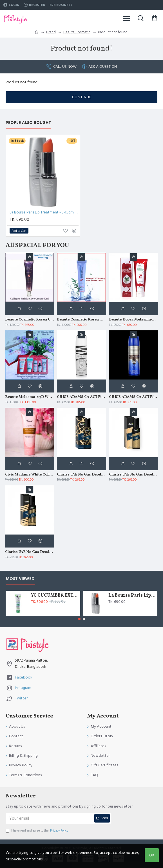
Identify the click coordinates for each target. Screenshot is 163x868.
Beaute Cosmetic (77, 32)
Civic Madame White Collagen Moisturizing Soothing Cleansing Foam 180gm (30, 475)
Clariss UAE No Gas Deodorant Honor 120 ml (133, 475)
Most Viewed (20, 579)
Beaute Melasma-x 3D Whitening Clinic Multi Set (30, 397)
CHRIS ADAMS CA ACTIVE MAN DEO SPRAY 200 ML (133, 397)
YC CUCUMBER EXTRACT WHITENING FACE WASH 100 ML (54, 596)
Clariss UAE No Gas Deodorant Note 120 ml (30, 552)
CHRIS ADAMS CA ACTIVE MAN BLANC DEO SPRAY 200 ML (81, 397)
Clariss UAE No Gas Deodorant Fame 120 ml (81, 475)
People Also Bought (28, 123)
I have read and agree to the (37, 831)
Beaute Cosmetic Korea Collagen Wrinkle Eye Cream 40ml (30, 320)
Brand (51, 32)
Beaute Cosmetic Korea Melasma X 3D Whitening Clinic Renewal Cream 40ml (81, 320)
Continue (82, 97)
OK (152, 855)
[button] (79, 619)
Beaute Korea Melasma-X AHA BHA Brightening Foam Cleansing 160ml (133, 320)
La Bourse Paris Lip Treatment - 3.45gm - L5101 (44, 212)
